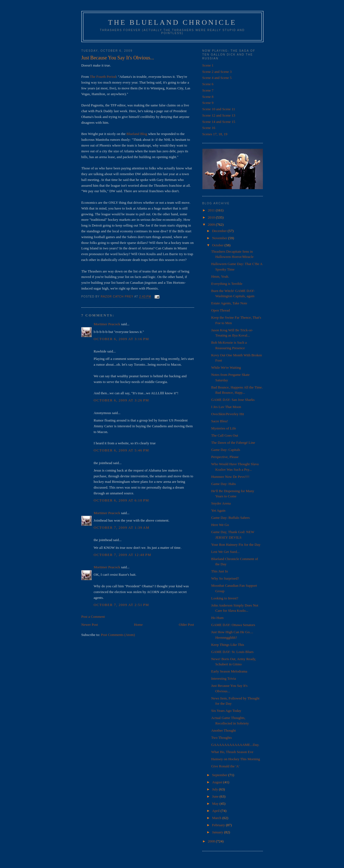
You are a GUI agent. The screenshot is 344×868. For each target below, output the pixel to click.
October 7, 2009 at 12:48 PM (123, 555)
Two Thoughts (221, 738)
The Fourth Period (103, 77)
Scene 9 (208, 103)
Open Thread (221, 310)
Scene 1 (208, 65)
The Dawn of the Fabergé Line (233, 443)
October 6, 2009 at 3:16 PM (121, 339)
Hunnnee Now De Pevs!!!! (230, 477)
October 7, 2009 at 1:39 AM (122, 527)
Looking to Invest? (225, 598)
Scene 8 (208, 97)
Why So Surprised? (225, 578)
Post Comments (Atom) (118, 635)
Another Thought (224, 730)
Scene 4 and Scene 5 (217, 78)
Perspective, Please (225, 457)
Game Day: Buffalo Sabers (230, 518)
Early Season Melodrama (229, 671)
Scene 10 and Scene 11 (219, 109)
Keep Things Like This (228, 645)
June (216, 796)
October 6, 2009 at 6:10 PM (121, 500)
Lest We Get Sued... (225, 552)
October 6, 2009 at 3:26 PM (121, 400)
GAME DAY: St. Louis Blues (232, 652)
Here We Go (220, 525)
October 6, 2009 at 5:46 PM (121, 450)
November (220, 238)
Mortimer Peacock (107, 324)
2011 (212, 210)
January (218, 832)
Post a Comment (93, 617)
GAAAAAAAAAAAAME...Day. (235, 745)
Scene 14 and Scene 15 (219, 122)
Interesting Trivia (224, 678)
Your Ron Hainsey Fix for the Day (236, 545)
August (218, 782)
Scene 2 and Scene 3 (217, 72)
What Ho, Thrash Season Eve (232, 752)
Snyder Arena (221, 503)
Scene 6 (208, 84)
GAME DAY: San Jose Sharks (233, 400)
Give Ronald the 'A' (225, 766)
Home (138, 625)
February (219, 825)
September (220, 775)
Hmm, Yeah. (220, 276)
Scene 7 (208, 90)
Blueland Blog (137, 134)
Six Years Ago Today (226, 711)
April (216, 811)
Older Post (186, 625)
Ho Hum (217, 618)
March (217, 818)
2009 (212, 224)
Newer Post (90, 625)
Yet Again (218, 510)
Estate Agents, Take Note (229, 303)
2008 (212, 841)
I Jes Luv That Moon (226, 407)
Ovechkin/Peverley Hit (228, 414)
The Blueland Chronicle (172, 22)
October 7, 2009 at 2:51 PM (121, 605)
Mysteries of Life (224, 428)
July (215, 789)
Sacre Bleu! (220, 421)
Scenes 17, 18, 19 (215, 134)
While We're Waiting (226, 367)
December (220, 231)
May (216, 804)
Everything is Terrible (227, 284)
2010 (212, 217)
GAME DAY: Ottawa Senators (233, 625)
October (218, 245)
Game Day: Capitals (226, 450)
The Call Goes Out (225, 435)
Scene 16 (209, 128)
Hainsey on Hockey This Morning (236, 759)
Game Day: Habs (224, 484)
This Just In (220, 571)
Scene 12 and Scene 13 (219, 115)
